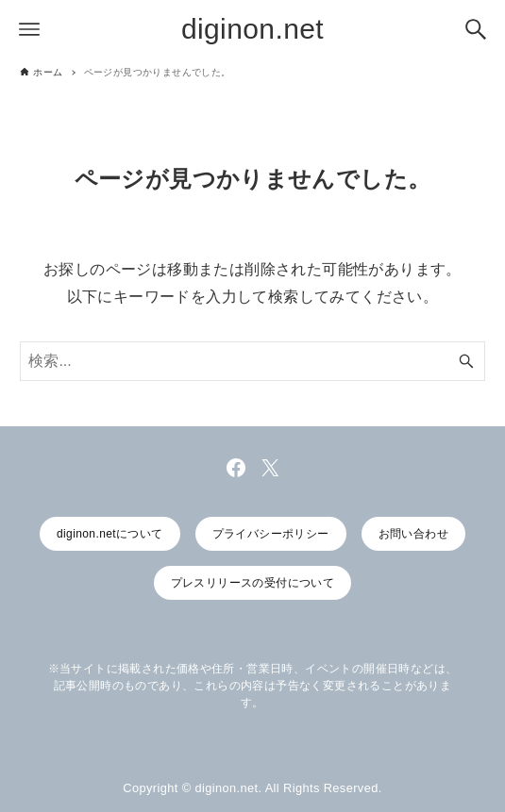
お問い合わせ (413, 534)
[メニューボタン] (29, 29)
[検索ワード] (252, 361)
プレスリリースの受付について (253, 583)
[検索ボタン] (476, 29)
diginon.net (252, 29)
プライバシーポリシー (271, 534)
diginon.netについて (110, 534)
